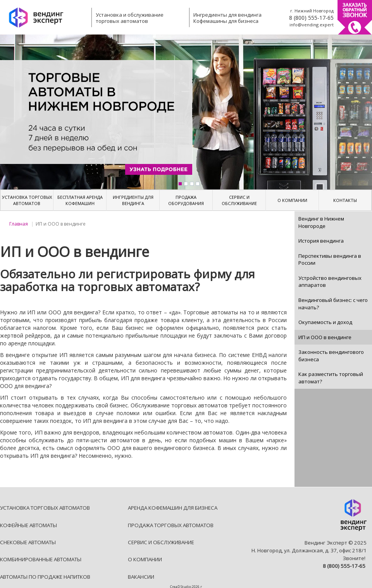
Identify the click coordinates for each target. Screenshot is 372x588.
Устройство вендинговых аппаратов (330, 282)
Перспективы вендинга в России (330, 260)
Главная (19, 224)
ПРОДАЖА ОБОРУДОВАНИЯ (186, 200)
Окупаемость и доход (325, 322)
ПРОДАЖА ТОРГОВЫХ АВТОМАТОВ (171, 525)
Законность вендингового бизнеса (331, 356)
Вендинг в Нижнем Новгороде (321, 222)
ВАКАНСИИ (141, 577)
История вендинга (321, 241)
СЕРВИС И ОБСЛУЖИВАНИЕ (239, 200)
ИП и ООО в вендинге (325, 337)
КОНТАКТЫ (345, 200)
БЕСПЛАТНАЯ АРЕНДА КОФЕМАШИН (80, 200)
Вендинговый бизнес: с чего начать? (333, 304)
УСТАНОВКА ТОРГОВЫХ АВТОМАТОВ (27, 200)
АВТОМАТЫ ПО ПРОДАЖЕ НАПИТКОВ (45, 577)
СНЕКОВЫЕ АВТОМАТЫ (28, 542)
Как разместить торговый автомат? (331, 378)
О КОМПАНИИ (292, 200)
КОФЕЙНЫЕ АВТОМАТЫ (28, 525)
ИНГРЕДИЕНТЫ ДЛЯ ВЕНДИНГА (133, 200)
